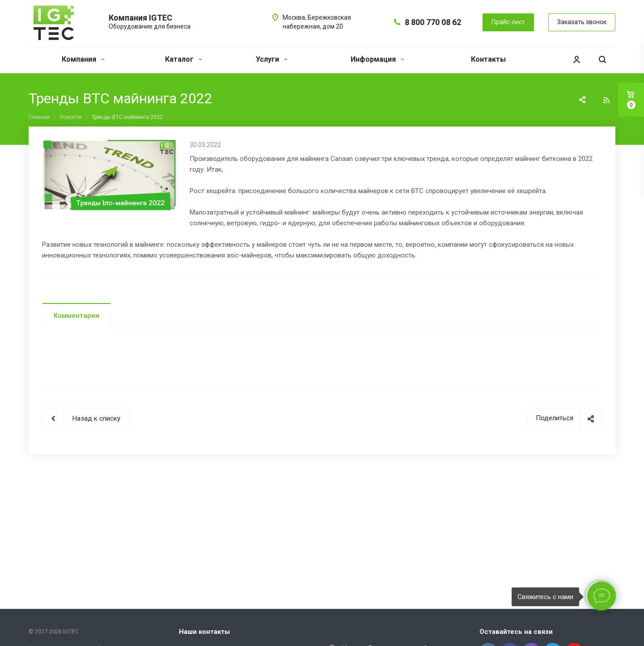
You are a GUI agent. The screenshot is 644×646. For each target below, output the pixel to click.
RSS (606, 100)
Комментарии (76, 316)
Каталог (184, 59)
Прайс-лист (508, 22)
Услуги (272, 59)
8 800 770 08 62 (433, 22)
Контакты (488, 59)
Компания (83, 59)
